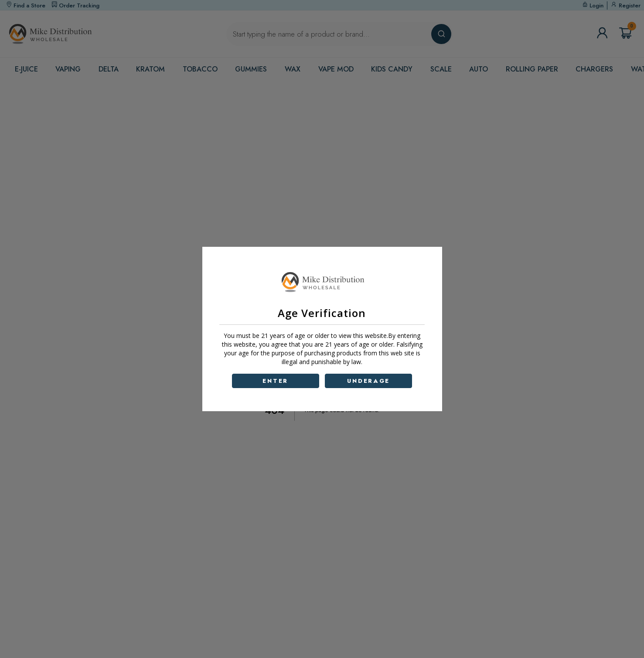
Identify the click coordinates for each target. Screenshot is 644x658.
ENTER (275, 381)
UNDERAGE (368, 381)
